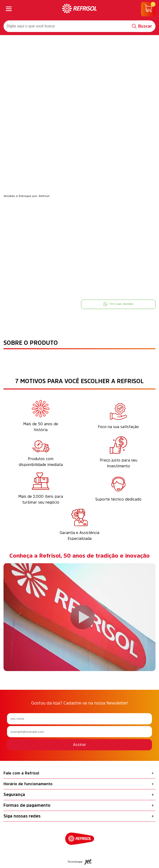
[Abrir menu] (9, 9)
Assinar (80, 745)
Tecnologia (80, 862)
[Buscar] (142, 26)
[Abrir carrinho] (148, 9)
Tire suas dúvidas (118, 304)
